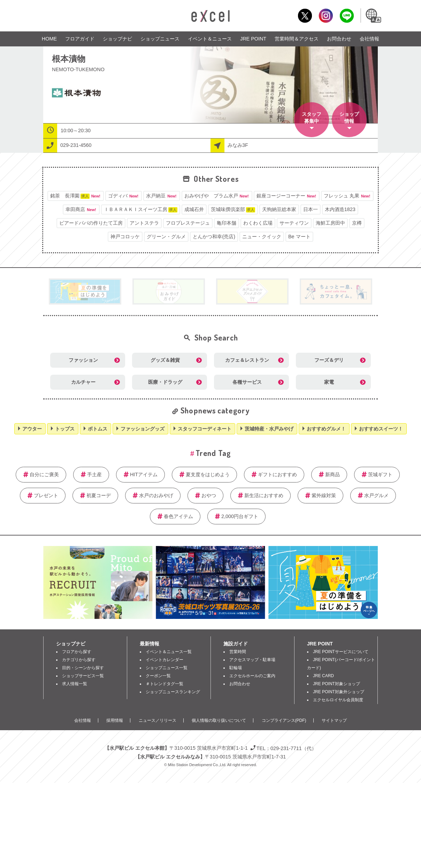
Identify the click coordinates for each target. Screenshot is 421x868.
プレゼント (46, 495)
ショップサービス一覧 (83, 676)
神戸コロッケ (125, 237)
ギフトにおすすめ (277, 474)
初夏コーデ (99, 495)
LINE (347, 16)
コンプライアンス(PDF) (284, 720)
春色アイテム (178, 516)
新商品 (332, 474)
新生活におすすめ (264, 495)
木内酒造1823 (340, 209)
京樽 (357, 223)
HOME (49, 39)
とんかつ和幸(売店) (214, 237)
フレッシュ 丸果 (347, 196)
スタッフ (312, 118)
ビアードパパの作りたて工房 (91, 223)
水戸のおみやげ (156, 495)
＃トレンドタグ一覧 (164, 684)
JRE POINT (253, 39)
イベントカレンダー (164, 660)
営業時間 (238, 652)
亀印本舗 (227, 223)
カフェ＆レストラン (247, 360)
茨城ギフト (380, 474)
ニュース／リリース (158, 720)
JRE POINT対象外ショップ (339, 692)
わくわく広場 (258, 223)
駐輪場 (236, 668)
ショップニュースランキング (173, 692)
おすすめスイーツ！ (381, 429)
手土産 (94, 474)
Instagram (326, 16)
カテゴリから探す (79, 660)
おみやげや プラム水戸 (217, 196)
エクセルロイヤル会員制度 (338, 700)
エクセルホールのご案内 (252, 676)
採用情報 (115, 720)
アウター (32, 429)
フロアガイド (80, 39)
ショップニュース (160, 39)
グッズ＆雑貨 (165, 360)
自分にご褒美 (44, 474)
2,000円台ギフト (240, 516)
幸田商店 (81, 209)
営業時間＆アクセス (297, 39)
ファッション (83, 360)
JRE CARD (323, 676)
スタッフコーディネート (205, 429)
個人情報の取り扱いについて (219, 720)
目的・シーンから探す (83, 668)
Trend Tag (213, 453)
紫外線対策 (324, 495)
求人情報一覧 (75, 684)
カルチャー (83, 382)
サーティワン (294, 223)
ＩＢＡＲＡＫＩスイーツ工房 (141, 209)
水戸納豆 (162, 196)
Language (373, 16)
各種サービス (247, 382)
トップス (65, 429)
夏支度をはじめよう (208, 474)
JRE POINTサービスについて (341, 652)
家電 (329, 382)
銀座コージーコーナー (287, 196)
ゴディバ (124, 196)
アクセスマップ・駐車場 (252, 660)
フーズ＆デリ (329, 360)
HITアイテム (144, 474)
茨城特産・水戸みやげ (269, 429)
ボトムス (98, 429)
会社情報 (369, 39)
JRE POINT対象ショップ (336, 684)
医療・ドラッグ (165, 382)
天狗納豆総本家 (279, 209)
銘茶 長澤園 (76, 196)
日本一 (311, 209)
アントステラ (144, 223)
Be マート (299, 237)
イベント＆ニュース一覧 (169, 652)
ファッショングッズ (143, 429)
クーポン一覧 (158, 676)
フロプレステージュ (188, 223)
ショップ (349, 118)
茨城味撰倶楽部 (233, 209)
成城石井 (194, 209)
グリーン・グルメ (166, 237)
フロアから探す (77, 652)
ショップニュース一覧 (167, 668)
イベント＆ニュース (210, 39)
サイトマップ (334, 720)
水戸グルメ (376, 495)
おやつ (209, 495)
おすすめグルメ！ (326, 429)
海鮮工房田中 (330, 223)
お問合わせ (339, 39)
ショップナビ (117, 39)
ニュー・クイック (262, 237)
